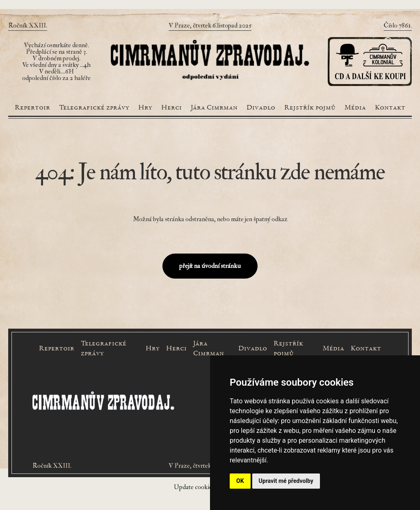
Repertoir (32, 108)
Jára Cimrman (214, 108)
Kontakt (390, 108)
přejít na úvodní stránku (210, 266)
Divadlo (261, 108)
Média (355, 108)
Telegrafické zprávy (94, 108)
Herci (171, 108)
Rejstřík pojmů (310, 108)
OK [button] (240, 481)
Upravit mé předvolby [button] (286, 481)
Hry (145, 108)
